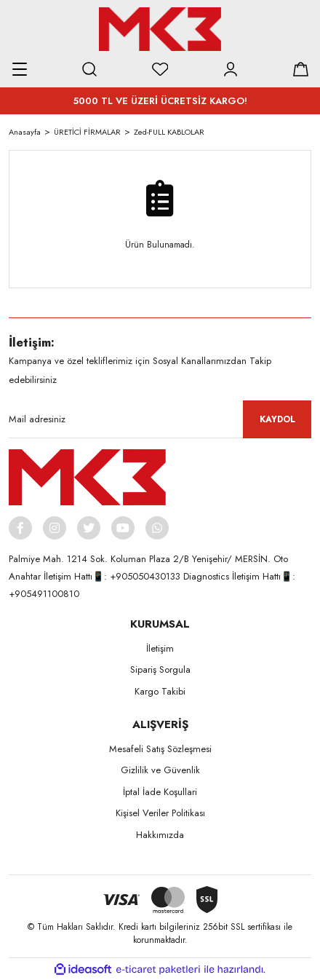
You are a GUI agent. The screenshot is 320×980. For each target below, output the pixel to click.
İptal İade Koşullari (160, 792)
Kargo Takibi (160, 691)
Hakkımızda (160, 835)
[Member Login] (231, 69)
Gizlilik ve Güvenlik (160, 770)
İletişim (160, 648)
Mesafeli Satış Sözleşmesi (160, 749)
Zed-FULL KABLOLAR (169, 132)
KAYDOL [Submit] (277, 419)
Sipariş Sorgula (160, 669)
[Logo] (160, 29)
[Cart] (300, 69)
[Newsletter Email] (160, 419)
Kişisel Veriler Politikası (160, 813)
